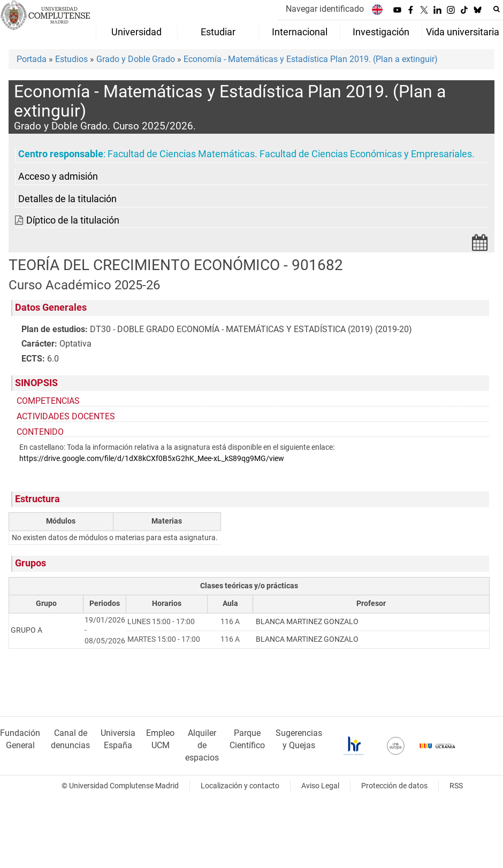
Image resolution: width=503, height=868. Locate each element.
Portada (32, 59)
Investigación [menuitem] (381, 32)
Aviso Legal (320, 786)
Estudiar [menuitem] (218, 32)
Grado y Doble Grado (136, 59)
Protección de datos (394, 786)
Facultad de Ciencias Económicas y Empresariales (366, 154)
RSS (456, 786)
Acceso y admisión (58, 176)
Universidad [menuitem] (136, 32)
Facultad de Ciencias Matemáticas (181, 154)
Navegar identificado (325, 9)
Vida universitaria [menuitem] (463, 32)
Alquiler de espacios (202, 745)
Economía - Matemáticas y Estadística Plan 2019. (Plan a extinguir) (311, 59)
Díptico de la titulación (73, 220)
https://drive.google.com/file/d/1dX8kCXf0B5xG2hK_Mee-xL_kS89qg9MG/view (152, 459)
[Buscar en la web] (497, 9)
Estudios (71, 59)
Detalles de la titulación (67, 199)
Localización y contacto (240, 786)
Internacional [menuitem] (300, 32)
